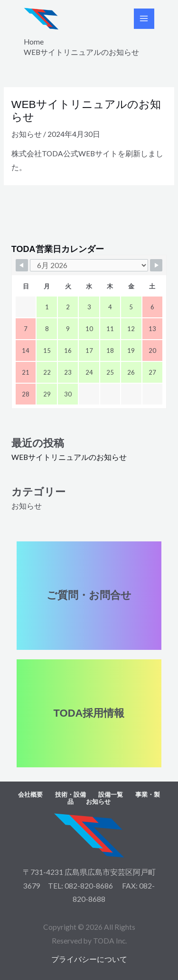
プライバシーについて (89, 959)
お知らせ (27, 134)
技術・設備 (70, 795)
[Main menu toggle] (144, 19)
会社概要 (30, 795)
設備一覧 (111, 795)
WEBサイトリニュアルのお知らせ (69, 457)
